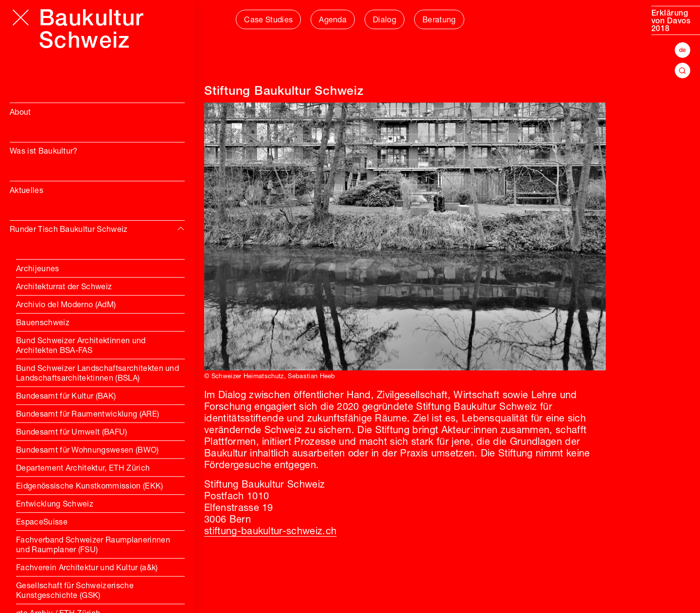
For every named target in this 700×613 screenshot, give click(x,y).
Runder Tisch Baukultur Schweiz (69, 230)
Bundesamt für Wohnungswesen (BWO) (87, 451)
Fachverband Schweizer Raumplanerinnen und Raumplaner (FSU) (93, 545)
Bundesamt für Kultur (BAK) (66, 397)
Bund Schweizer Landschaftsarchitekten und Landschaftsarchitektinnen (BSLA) (97, 374)
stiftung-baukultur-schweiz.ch (270, 532)
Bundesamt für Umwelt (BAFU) (72, 433)
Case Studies (268, 20)
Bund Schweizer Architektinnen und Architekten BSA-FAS (81, 346)
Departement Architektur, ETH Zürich (83, 469)
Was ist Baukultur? (44, 152)
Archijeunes (38, 269)
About (20, 113)
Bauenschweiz (43, 323)
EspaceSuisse (42, 523)
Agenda (333, 20)
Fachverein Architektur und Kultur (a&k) (87, 568)
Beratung (439, 20)
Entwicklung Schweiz (55, 505)
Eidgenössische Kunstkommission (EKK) (90, 487)
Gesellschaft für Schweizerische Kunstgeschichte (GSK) (75, 591)
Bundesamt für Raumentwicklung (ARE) (87, 415)
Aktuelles (26, 191)
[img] (181, 229)
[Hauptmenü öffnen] (21, 18)
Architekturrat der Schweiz (64, 287)
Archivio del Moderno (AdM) (66, 305)
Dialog (385, 20)
